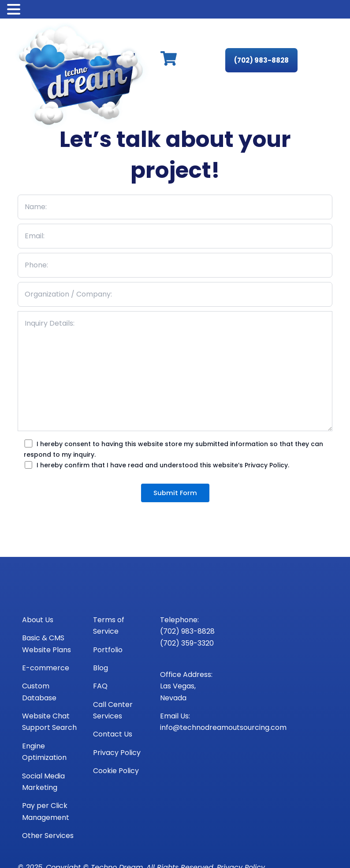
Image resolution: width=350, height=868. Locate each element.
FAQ (100, 686)
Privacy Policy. (267, 465)
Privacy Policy (117, 753)
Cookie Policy (116, 771)
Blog (101, 668)
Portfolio (108, 650)
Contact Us (113, 734)
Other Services (48, 836)
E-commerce (46, 668)
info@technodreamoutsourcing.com (223, 727)
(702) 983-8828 (187, 631)
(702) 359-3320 (187, 643)
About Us (38, 620)
